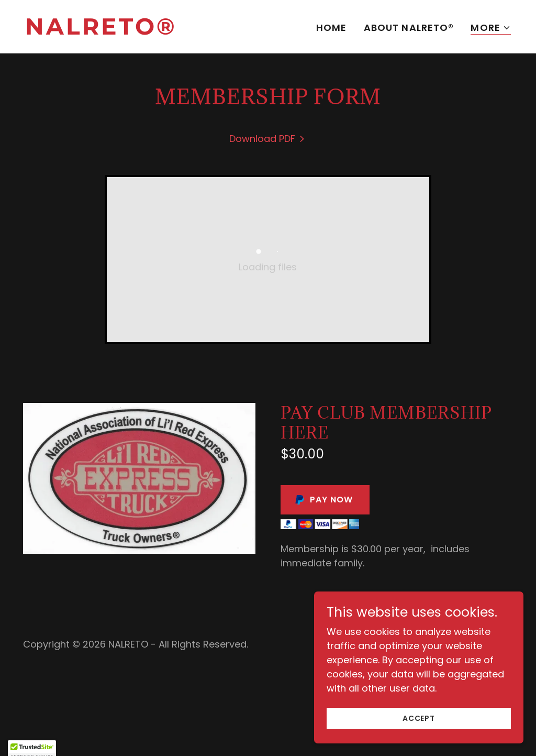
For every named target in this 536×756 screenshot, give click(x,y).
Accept (419, 732)
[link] (142, 31)
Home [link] (332, 28)
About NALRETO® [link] (409, 28)
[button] (491, 28)
